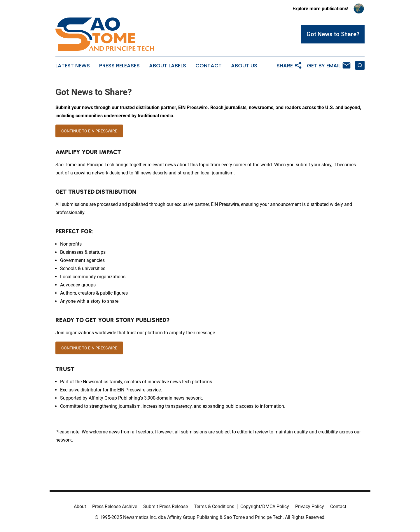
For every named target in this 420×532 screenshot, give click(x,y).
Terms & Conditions (214, 506)
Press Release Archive (115, 506)
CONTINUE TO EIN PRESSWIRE (89, 131)
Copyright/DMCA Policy (265, 506)
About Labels (168, 66)
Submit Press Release (166, 506)
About (80, 506)
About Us (244, 66)
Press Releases (119, 66)
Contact (209, 66)
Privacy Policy (310, 506)
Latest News (73, 66)
